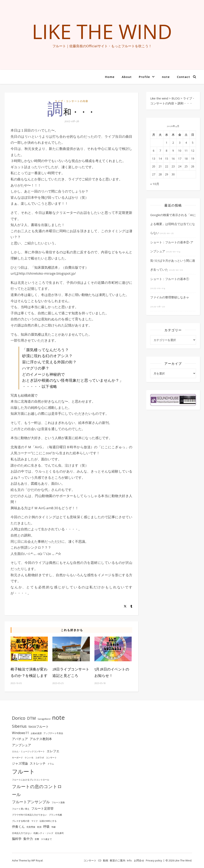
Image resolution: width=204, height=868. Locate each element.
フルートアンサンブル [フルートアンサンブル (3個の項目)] (31, 802)
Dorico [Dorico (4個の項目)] (19, 718)
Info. (130, 860)
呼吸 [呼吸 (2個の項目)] (46, 827)
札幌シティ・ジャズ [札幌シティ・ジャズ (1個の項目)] (43, 833)
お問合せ (139, 860)
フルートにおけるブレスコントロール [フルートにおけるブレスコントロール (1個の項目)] (31, 780)
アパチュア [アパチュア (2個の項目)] (20, 739)
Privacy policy (154, 860)
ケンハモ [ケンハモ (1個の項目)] (29, 758)
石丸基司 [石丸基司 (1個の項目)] (59, 833)
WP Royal (37, 860)
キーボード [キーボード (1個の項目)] (17, 758)
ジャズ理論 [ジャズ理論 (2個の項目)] (20, 763)
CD (100, 860)
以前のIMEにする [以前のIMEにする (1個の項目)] (48, 821)
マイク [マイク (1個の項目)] (35, 821)
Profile (144, 77)
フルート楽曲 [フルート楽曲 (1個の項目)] (58, 802)
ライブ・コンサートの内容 (72, 101)
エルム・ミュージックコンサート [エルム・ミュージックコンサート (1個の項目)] (28, 751)
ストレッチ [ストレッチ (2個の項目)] (38, 763)
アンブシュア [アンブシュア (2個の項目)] (22, 745)
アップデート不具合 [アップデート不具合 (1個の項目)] (53, 733)
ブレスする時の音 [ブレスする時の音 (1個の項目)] (21, 821)
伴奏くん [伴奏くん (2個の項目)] (18, 827)
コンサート (90, 860)
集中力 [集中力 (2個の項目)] (28, 839)
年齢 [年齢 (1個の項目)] (54, 827)
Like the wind (102, 31)
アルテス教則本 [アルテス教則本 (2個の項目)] (41, 739)
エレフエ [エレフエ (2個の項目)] (53, 751)
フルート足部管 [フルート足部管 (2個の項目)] (42, 808)
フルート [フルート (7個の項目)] (23, 771)
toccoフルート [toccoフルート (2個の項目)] (39, 726)
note (166, 77)
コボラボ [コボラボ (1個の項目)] (40, 758)
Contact (183, 77)
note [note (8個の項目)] (58, 718)
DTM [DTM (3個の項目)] (31, 718)
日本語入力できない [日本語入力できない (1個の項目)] (22, 833)
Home (110, 77)
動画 (106, 860)
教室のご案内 (118, 860)
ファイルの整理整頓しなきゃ (170, 297)
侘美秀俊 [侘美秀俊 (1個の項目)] (31, 827)
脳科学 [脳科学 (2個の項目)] (17, 839)
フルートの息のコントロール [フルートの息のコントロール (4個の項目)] (37, 790)
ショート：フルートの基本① (170, 279)
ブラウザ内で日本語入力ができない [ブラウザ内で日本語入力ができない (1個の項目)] (29, 815)
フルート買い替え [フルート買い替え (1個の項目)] (21, 809)
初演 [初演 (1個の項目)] (39, 827)
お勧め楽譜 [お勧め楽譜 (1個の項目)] (36, 733)
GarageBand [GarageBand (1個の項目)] (44, 719)
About (127, 77)
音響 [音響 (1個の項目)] (37, 839)
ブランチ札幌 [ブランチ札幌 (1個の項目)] (55, 815)
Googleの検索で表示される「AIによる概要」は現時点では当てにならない (173, 224)
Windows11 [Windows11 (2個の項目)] (20, 733)
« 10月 (155, 184)
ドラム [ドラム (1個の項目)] (51, 764)
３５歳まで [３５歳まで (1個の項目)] (46, 839)
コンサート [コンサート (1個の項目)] (51, 758)
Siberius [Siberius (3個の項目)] (19, 726)
